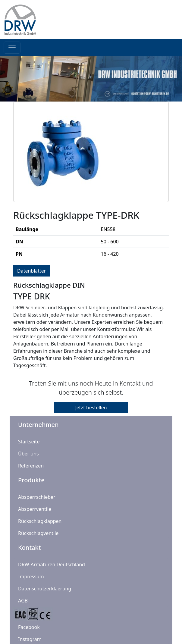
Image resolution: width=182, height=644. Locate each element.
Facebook (29, 627)
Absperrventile (35, 509)
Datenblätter (31, 271)
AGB (23, 601)
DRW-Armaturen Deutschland (52, 564)
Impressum (31, 577)
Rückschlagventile (38, 533)
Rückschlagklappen (40, 521)
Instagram (30, 639)
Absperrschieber (37, 497)
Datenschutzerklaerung (45, 589)
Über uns (28, 454)
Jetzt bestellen (91, 408)
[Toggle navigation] (12, 48)
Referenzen (31, 466)
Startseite (29, 442)
